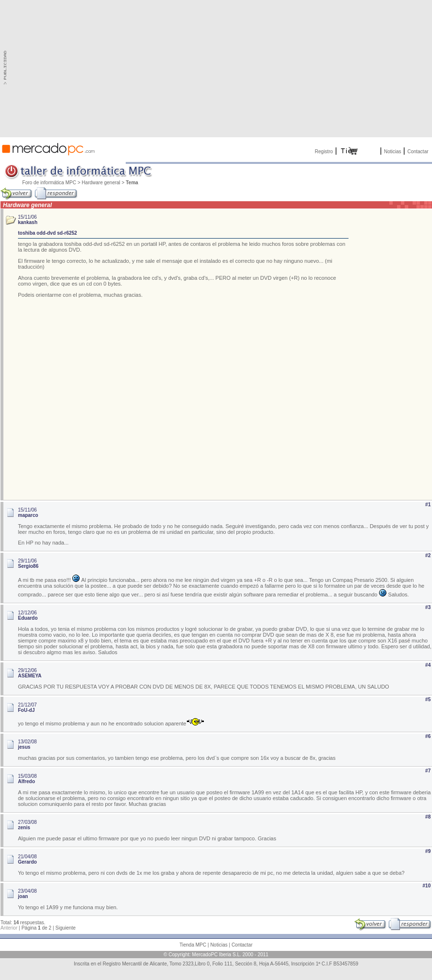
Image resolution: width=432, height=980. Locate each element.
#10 (427, 886)
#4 (428, 665)
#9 (428, 851)
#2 (428, 555)
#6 (428, 736)
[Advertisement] (229, 68)
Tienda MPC (193, 945)
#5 (428, 699)
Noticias (393, 152)
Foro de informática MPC (49, 183)
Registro (324, 152)
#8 (428, 817)
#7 (428, 771)
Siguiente (66, 928)
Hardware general (101, 183)
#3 (428, 607)
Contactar (418, 152)
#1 (428, 505)
